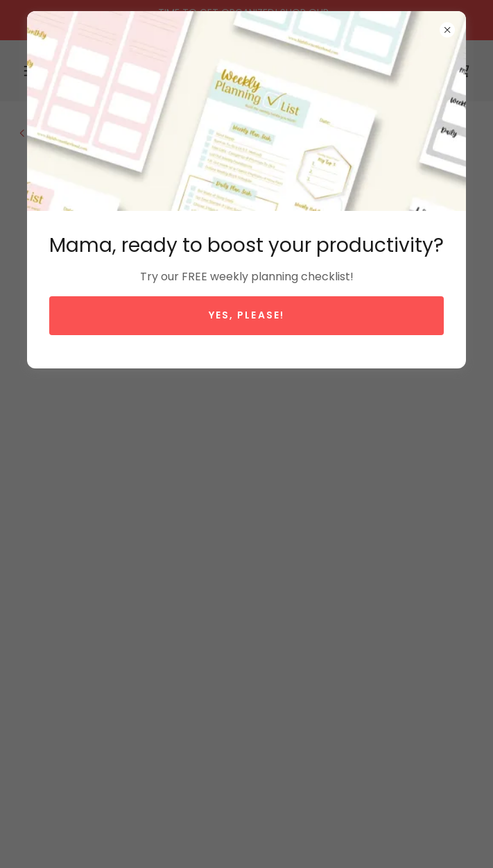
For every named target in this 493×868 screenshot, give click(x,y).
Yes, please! (246, 315)
